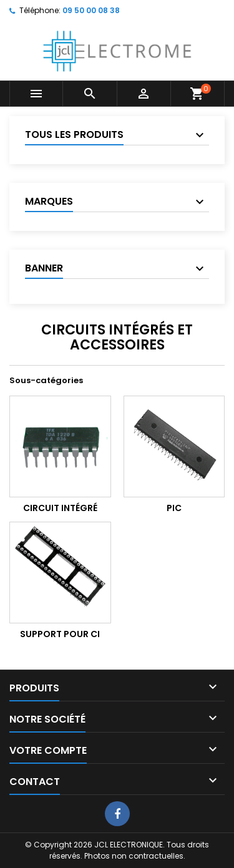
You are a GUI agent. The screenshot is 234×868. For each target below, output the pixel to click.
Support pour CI (60, 634)
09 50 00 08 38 (91, 10)
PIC (174, 508)
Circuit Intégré (60, 508)
